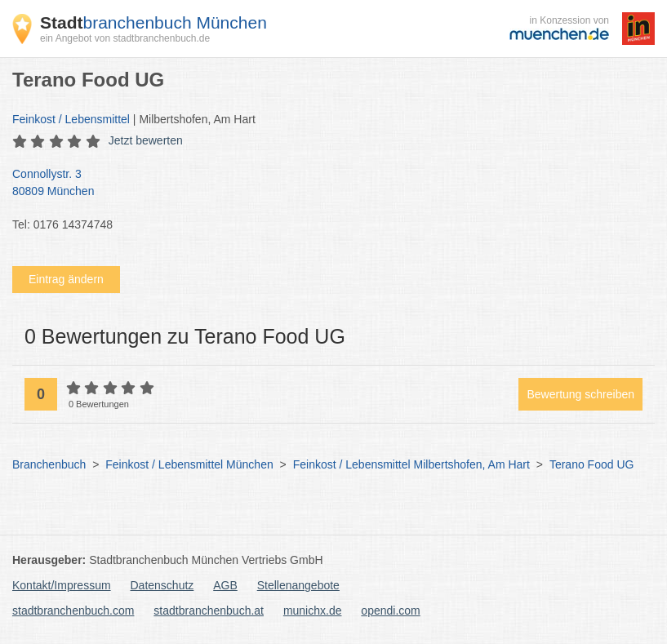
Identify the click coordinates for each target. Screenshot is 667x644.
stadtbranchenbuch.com (73, 611)
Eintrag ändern (66, 279)
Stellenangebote (298, 585)
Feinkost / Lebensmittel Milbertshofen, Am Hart (411, 464)
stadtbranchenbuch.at (209, 611)
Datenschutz (162, 585)
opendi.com (390, 611)
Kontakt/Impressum (62, 585)
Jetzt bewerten (146, 140)
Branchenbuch (49, 464)
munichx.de (313, 611)
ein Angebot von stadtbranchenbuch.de (125, 38)
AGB (225, 585)
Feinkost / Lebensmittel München (189, 464)
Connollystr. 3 (325, 184)
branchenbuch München (153, 22)
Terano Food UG (592, 464)
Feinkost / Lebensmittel (71, 119)
